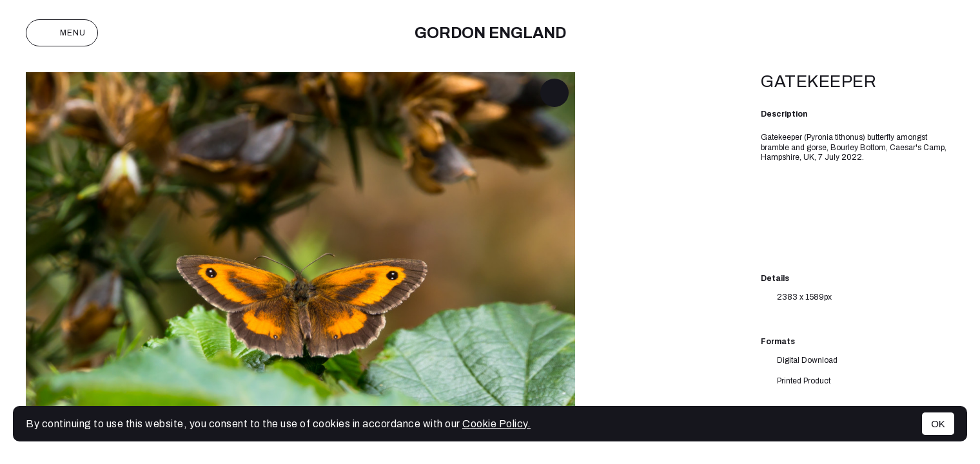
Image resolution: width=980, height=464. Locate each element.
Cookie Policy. (496, 424)
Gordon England (490, 33)
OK (938, 424)
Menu (62, 33)
